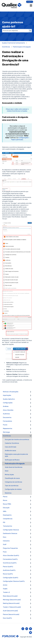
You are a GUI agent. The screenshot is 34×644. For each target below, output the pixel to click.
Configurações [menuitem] (8, 403)
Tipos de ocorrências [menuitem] (12, 486)
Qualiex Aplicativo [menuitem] (9, 399)
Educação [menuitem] (6, 508)
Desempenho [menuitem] (7, 515)
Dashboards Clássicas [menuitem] (10, 533)
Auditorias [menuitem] (6, 414)
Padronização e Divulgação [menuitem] (15, 464)
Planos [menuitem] (5, 497)
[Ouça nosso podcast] (31, 629)
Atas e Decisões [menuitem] (8, 410)
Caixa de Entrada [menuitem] (11, 447)
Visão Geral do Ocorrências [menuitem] (14, 467)
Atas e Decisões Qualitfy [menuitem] (11, 556)
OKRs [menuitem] (5, 511)
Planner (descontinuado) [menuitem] (11, 614)
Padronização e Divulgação (22, 47)
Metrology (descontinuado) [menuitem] (12, 600)
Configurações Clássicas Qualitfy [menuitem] (14, 581)
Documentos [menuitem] (7, 417)
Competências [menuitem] (8, 519)
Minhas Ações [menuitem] (9, 475)
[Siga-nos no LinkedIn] (31, 633)
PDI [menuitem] (4, 522)
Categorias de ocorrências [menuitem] (13, 482)
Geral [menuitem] (7, 471)
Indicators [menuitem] (6, 541)
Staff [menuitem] (5, 544)
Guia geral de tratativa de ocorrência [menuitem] (17, 440)
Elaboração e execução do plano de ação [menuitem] (16, 455)
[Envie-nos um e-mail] (27, 629)
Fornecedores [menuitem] (7, 421)
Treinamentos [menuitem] (7, 526)
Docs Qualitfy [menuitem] (7, 618)
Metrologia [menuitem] (6, 432)
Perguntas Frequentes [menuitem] (10, 548)
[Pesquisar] (30, 31)
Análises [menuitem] (6, 406)
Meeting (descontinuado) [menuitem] (11, 603)
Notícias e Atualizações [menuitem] (11, 392)
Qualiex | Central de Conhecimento (14, 43)
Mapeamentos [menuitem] (8, 429)
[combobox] (15, 31)
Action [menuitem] (5, 585)
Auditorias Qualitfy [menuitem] (9, 570)
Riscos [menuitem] (5, 500)
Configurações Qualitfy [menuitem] (11, 578)
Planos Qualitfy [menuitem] (8, 567)
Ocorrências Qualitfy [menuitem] (10, 563)
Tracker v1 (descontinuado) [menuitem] (12, 607)
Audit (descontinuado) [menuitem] (10, 611)
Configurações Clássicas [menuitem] (11, 530)
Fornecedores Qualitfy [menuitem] (10, 559)
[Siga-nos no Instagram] (23, 629)
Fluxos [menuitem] (5, 425)
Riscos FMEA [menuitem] (7, 504)
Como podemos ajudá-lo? (13, 24)
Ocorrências (6, 47)
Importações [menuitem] (7, 395)
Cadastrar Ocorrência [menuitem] (12, 443)
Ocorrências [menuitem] (7, 436)
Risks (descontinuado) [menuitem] (10, 596)
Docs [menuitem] (5, 537)
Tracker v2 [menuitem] (6, 592)
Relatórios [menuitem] (8, 493)
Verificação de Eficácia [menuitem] (12, 460)
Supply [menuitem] (5, 589)
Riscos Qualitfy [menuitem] (8, 574)
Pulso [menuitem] (5, 552)
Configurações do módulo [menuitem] (13, 489)
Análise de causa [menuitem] (10, 451)
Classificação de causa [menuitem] (12, 478)
